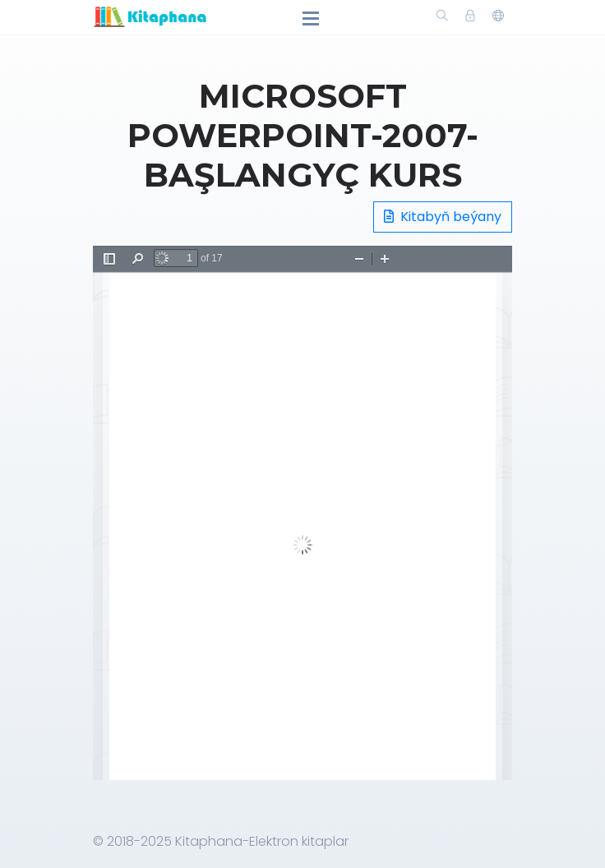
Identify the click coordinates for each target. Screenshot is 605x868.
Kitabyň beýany (443, 217)
